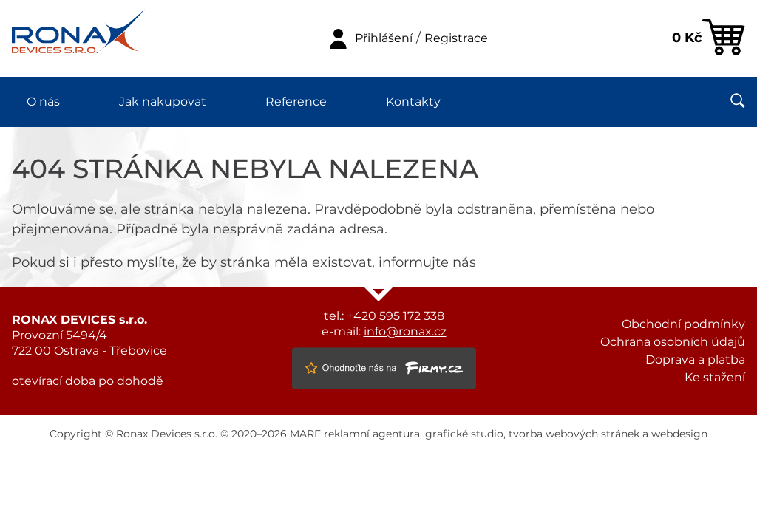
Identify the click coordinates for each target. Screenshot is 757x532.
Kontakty (413, 102)
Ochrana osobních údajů (673, 342)
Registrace (456, 38)
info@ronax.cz (405, 332)
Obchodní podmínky (683, 324)
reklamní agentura (372, 434)
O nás (43, 102)
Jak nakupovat (163, 102)
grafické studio (464, 434)
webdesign (679, 434)
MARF (305, 434)
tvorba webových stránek (574, 434)
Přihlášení (384, 38)
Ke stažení (715, 378)
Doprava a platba (695, 360)
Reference (296, 102)
